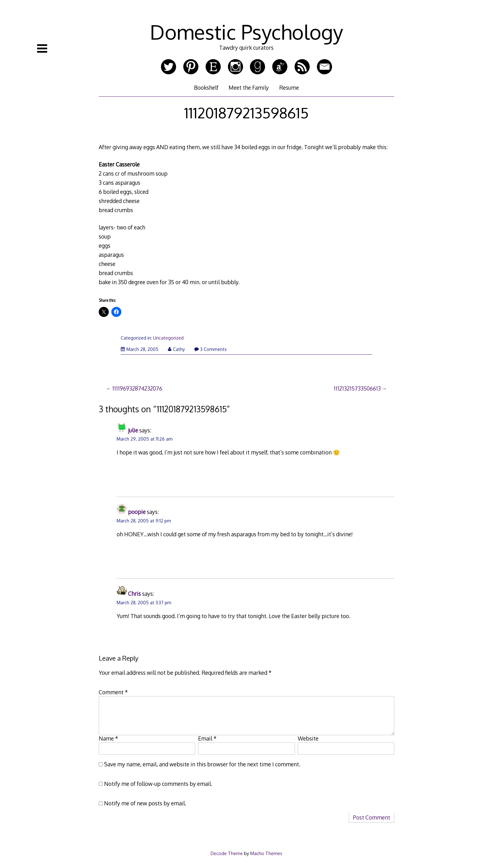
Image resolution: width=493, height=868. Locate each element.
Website (308, 738)
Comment (113, 692)
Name (108, 738)
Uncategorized (168, 338)
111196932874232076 (137, 388)
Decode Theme (227, 853)
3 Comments (210, 349)
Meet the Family (249, 87)
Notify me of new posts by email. (145, 803)
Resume (289, 87)
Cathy (176, 349)
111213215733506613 (357, 388)
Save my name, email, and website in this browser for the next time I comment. (202, 764)
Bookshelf (206, 87)
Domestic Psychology (246, 32)
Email (207, 738)
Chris (134, 594)
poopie (137, 512)
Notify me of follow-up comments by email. (158, 784)
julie (133, 430)
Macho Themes (266, 853)
